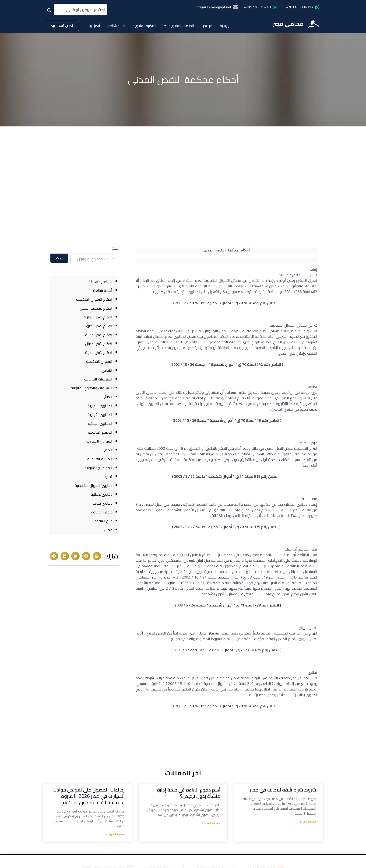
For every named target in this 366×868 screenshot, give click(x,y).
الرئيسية (226, 26)
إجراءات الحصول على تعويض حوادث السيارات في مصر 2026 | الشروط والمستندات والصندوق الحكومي (89, 796)
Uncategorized (101, 282)
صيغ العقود (103, 521)
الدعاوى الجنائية (100, 423)
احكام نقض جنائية (99, 335)
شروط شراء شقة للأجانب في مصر (283, 790)
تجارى (108, 477)
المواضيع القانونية (98, 468)
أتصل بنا (94, 26)
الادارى (107, 370)
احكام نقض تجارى (99, 326)
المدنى (107, 450)
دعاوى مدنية (102, 503)
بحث (59, 258)
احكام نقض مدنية (99, 352)
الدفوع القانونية (100, 432)
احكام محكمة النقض (96, 308)
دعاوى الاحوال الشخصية (93, 485)
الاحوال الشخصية (99, 361)
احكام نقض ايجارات (98, 317)
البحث (116, 248)
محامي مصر (288, 24)
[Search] (50, 12)
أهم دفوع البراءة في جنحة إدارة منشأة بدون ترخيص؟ (189, 793)
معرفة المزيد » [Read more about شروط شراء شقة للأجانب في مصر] (307, 822)
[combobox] (81, 10)
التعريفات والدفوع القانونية (91, 388)
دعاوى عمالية (102, 494)
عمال (108, 530)
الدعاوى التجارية (100, 415)
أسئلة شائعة (116, 26)
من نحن (207, 26)
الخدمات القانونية (179, 26)
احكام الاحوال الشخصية (94, 299)
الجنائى (107, 397)
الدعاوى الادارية (100, 406)
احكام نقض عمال (99, 344)
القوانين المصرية (99, 441)
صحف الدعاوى (101, 512)
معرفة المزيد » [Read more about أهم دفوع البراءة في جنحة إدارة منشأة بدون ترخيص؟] (211, 823)
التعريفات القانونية (98, 379)
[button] (97, 556)
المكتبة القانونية (144, 26)
